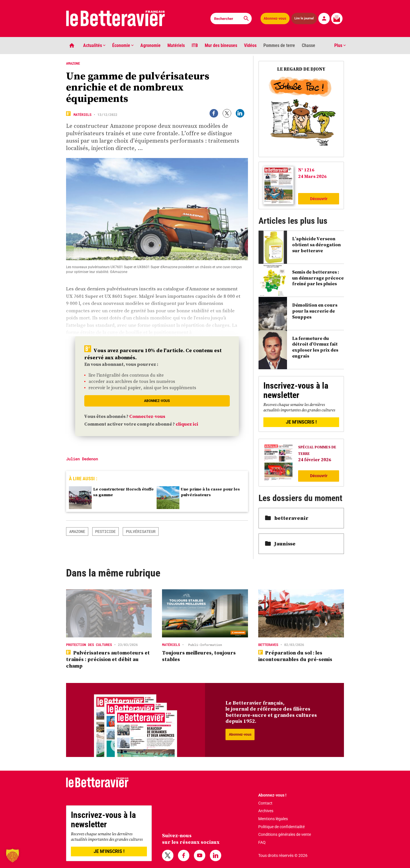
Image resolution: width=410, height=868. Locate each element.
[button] (13, 855)
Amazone (77, 531)
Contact (265, 803)
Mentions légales (273, 819)
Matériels (176, 45)
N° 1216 (306, 170)
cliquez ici (187, 424)
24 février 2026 (315, 459)
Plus (340, 45)
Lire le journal (304, 18)
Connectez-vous (147, 416)
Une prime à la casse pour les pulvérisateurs (210, 492)
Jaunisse (280, 544)
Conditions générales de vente (285, 834)
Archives (266, 811)
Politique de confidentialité (281, 827)
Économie (123, 45)
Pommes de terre (279, 45)
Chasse (308, 45)
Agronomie (150, 45)
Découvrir (319, 199)
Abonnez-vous (275, 19)
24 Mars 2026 (312, 176)
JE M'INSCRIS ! (301, 422)
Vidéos (250, 45)
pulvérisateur (141, 531)
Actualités (94, 45)
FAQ (262, 842)
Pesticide (105, 531)
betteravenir (287, 518)
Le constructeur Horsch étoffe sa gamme (123, 492)
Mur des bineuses (221, 45)
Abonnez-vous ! (272, 795)
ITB (195, 45)
